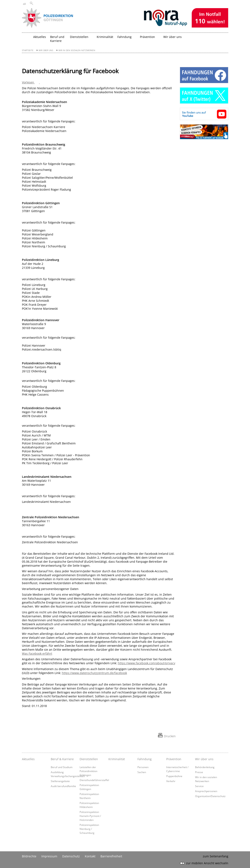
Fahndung (145, 759)
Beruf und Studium (62, 767)
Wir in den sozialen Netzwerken (77, 50)
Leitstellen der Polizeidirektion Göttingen (88, 771)
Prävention (174, 759)
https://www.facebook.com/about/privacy (147, 663)
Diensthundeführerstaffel (94, 780)
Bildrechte (29, 856)
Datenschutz (71, 856)
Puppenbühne (174, 776)
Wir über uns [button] (173, 37)
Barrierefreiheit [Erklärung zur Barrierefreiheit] (111, 856)
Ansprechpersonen (206, 791)
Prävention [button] (147, 37)
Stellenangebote (60, 781)
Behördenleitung (205, 767)
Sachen (142, 772)
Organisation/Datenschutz (210, 796)
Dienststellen (89, 759)
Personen (143, 767)
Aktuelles (40, 37)
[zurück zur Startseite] (27, 38)
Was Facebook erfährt (37, 654)
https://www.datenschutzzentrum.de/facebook (94, 673)
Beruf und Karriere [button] (57, 39)
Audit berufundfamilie (63, 786)
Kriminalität (105, 37)
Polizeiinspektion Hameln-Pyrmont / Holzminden (90, 816)
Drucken (170, 736)
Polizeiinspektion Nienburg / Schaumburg (89, 829)
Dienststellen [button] (79, 37)
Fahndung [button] (124, 37)
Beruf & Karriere (62, 759)
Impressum (49, 856)
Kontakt (90, 856)
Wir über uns (46, 50)
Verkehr (171, 781)
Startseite (28, 50)
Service (199, 786)
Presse (199, 772)
